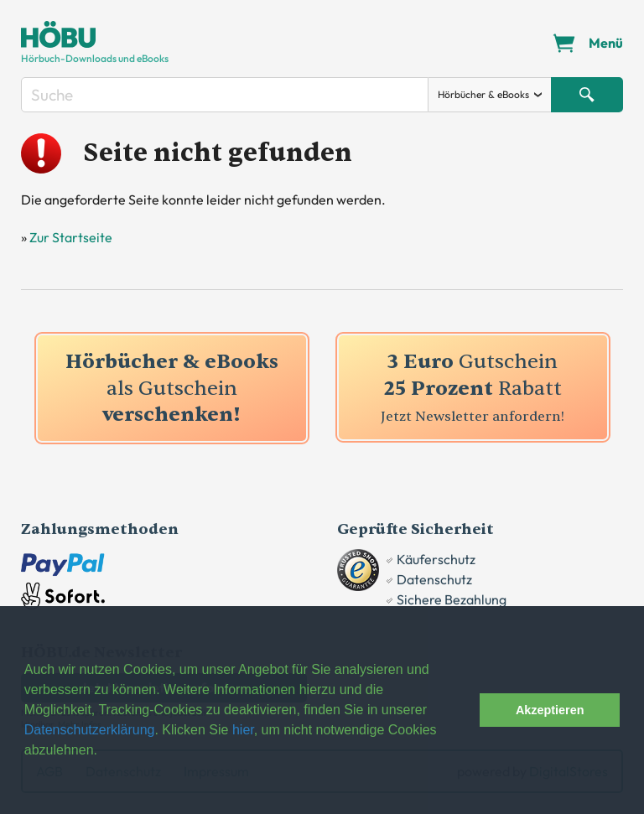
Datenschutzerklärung (90, 730)
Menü (606, 43)
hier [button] (243, 730)
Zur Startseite (71, 237)
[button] (462, 710)
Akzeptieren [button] (550, 710)
